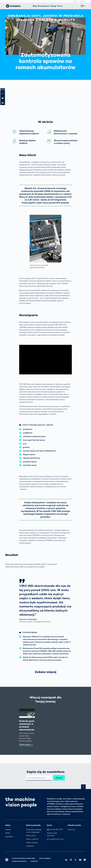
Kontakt (34, 861)
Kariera (75, 1)
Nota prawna (45, 858)
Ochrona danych (19, 861)
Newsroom (82, 1)
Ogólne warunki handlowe (23, 858)
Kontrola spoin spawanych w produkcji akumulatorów (27, 725)
